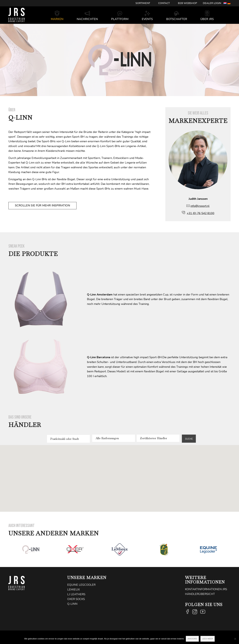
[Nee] (235, 639)
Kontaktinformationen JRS (206, 589)
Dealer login (212, 3)
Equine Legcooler (81, 585)
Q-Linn (72, 604)
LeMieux (74, 590)
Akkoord (192, 639)
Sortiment (143, 3)
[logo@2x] (17, 15)
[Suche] (226, 19)
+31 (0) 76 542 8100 (201, 213)
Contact (164, 3)
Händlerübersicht (200, 594)
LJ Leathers (76, 594)
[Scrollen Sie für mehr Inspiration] (42, 206)
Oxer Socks (76, 599)
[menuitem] (143, 3)
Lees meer (208, 639)
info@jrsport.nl (200, 206)
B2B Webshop (188, 3)
